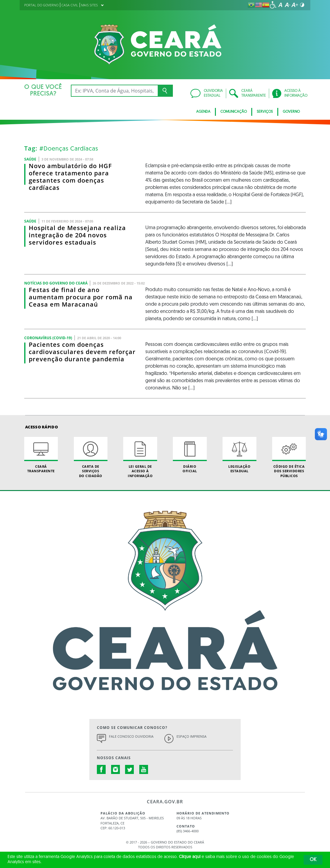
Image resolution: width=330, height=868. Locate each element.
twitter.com (130, 769)
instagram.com (116, 769)
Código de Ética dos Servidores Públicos (289, 457)
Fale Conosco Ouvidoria (131, 736)
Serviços (265, 112)
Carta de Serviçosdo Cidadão (91, 457)
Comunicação (234, 112)
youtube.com (144, 769)
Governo (291, 112)
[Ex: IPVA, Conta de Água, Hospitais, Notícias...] (114, 91)
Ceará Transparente (41, 455)
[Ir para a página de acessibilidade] (273, 5)
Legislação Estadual (239, 455)
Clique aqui (190, 857)
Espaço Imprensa (191, 736)
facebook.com (101, 769)
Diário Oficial (190, 455)
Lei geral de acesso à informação (140, 457)
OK (313, 860)
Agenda (203, 112)
